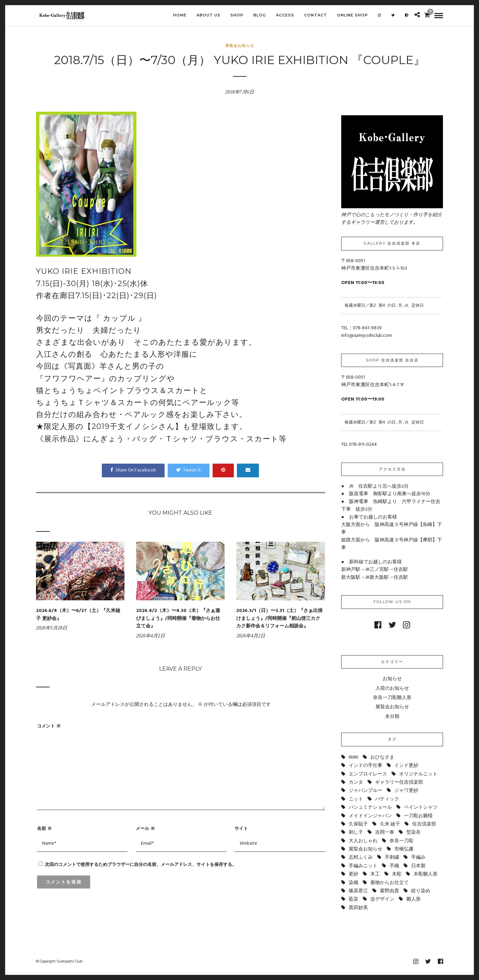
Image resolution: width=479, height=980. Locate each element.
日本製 (418, 866)
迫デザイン (382, 899)
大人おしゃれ (363, 841)
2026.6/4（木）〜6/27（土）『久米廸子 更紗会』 (78, 615)
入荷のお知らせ (392, 689)
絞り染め (421, 891)
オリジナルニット (418, 774)
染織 (354, 883)
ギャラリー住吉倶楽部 (399, 782)
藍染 (354, 899)
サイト (241, 828)
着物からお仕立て (390, 883)
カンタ (356, 782)
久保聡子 (358, 824)
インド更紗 (406, 766)
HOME (180, 15)
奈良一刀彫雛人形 (392, 698)
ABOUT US (208, 15)
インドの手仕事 (366, 766)
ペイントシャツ (421, 807)
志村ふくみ (361, 857)
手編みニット (363, 866)
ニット (356, 799)
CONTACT (316, 15)
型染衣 (414, 832)
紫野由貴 (390, 891)
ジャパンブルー (366, 791)
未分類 (392, 717)
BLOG (260, 15)
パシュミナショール (370, 807)
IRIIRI (354, 757)
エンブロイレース (368, 774)
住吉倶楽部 (424, 824)
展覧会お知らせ (240, 46)
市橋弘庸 (404, 849)
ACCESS (285, 15)
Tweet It (189, 470)
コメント (49, 726)
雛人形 (414, 899)
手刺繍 (392, 857)
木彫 (397, 874)
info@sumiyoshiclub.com (367, 336)
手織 (394, 866)
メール (145, 828)
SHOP (237, 15)
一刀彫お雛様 (418, 816)
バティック (387, 799)
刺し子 (356, 832)
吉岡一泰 (385, 832)
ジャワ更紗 (406, 791)
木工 (375, 874)
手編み (418, 857)
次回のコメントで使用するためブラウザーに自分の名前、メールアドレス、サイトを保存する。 (141, 864)
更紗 (354, 874)
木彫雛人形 (426, 874)
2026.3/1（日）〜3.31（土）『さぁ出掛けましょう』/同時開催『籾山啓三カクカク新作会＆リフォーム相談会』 (279, 618)
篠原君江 (358, 891)
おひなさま (382, 757)
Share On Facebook (133, 470)
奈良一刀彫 (402, 841)
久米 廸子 (390, 824)
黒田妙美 (358, 908)
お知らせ (392, 679)
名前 (44, 828)
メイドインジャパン (370, 816)
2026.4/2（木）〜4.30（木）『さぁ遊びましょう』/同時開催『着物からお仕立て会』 (178, 618)
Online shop (352, 15)
